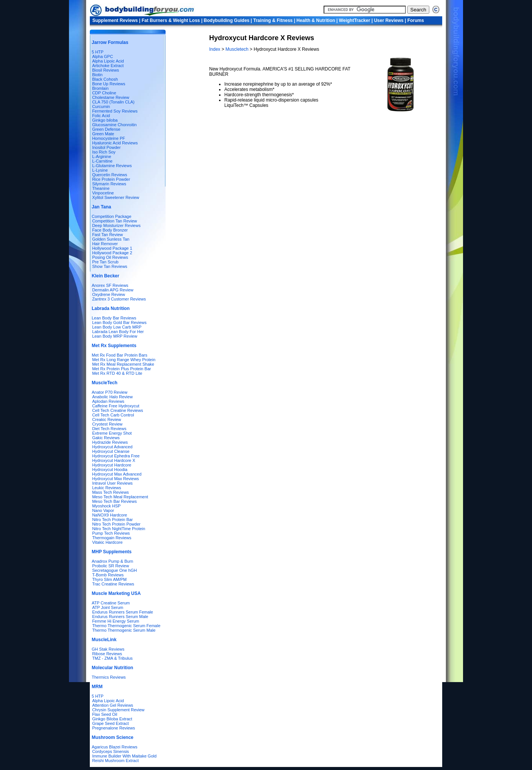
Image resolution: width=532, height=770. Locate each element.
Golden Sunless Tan (111, 239)
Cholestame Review (111, 97)
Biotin (97, 75)
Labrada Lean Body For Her (118, 332)
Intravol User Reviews (112, 483)
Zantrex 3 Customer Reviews (119, 299)
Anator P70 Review (110, 392)
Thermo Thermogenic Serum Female (126, 626)
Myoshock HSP (106, 506)
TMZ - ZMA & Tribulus (112, 658)
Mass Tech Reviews (110, 492)
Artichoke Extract (108, 66)
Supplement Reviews (115, 20)
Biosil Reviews (106, 70)
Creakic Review (106, 419)
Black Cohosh (105, 79)
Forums (416, 20)
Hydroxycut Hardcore (112, 465)
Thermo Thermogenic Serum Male (124, 630)
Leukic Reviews (106, 488)
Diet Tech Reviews (109, 429)
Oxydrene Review (109, 294)
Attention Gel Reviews (113, 705)
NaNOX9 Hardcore (110, 515)
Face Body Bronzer (110, 230)
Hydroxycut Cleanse (111, 451)
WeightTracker (354, 20)
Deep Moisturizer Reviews (116, 225)
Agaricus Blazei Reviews (114, 747)
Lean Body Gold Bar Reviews (119, 322)
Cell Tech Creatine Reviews (117, 410)
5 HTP (98, 52)
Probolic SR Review (110, 566)
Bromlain (100, 88)
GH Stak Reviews (108, 649)
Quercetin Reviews (110, 175)
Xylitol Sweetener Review (116, 197)
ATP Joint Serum (108, 607)
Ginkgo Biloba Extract (112, 719)
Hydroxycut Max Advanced (116, 474)
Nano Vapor (103, 510)
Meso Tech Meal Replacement (120, 497)
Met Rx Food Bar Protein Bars (120, 355)
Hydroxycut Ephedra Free (116, 456)
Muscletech (237, 49)
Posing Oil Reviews (110, 257)
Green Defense (106, 129)
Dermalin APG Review (113, 290)
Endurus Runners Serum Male (120, 617)
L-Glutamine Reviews (112, 166)
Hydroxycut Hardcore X (114, 460)
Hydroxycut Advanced (112, 447)
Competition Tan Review (114, 221)
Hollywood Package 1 (112, 248)
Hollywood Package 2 (112, 253)
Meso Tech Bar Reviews (114, 501)
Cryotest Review (107, 424)
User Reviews (389, 20)
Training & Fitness (273, 20)
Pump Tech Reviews (111, 533)
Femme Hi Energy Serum (116, 621)
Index (215, 49)
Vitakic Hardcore (107, 542)
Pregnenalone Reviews (113, 728)
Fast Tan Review (107, 235)
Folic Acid (101, 116)
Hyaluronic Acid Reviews (115, 143)
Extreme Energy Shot (112, 433)
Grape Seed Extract (110, 723)
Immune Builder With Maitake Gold (124, 756)
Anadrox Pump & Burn (112, 561)
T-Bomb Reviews (108, 575)
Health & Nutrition (316, 20)
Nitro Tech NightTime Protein (119, 529)
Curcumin (101, 106)
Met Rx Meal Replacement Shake (123, 364)
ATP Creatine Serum (111, 603)
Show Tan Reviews (110, 266)
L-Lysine (100, 170)
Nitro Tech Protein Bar (112, 520)
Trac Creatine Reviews (113, 584)
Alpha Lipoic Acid (108, 61)
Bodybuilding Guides (227, 20)
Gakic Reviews (106, 438)
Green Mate (103, 134)
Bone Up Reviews (109, 84)
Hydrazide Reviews (110, 442)
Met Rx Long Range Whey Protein (124, 360)
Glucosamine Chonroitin (114, 125)
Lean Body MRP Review (115, 336)
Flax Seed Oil (105, 714)
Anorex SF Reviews (110, 285)
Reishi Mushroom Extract (115, 761)
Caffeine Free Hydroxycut (116, 406)
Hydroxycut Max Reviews (115, 479)
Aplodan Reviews (108, 401)
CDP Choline (104, 93)
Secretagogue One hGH (114, 570)
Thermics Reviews (109, 677)
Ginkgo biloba (105, 120)
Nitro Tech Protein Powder (116, 524)
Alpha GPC (102, 56)
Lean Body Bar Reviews (114, 318)
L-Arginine (102, 157)
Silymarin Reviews (109, 184)
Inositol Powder (106, 147)
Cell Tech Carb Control (113, 415)
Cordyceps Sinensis (110, 751)
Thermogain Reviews (112, 538)
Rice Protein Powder (111, 179)
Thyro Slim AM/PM (109, 579)
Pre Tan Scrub (105, 262)
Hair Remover (105, 244)
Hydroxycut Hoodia (110, 470)
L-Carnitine (102, 161)
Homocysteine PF (109, 138)
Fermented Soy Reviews (115, 111)
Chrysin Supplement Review (118, 710)
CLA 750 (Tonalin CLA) (113, 102)
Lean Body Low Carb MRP (117, 327)
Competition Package (112, 216)
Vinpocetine (103, 193)
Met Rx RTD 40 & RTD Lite (117, 373)
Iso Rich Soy (104, 152)
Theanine (101, 188)
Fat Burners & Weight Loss (171, 20)
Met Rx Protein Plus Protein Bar (121, 369)
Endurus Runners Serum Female (123, 612)
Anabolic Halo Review (112, 397)
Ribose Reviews (107, 654)
